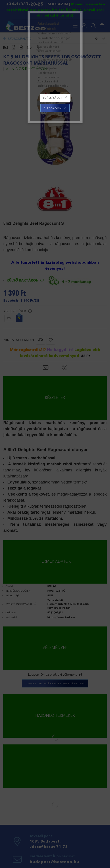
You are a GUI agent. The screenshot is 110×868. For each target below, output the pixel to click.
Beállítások (53, 98)
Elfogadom (53, 108)
